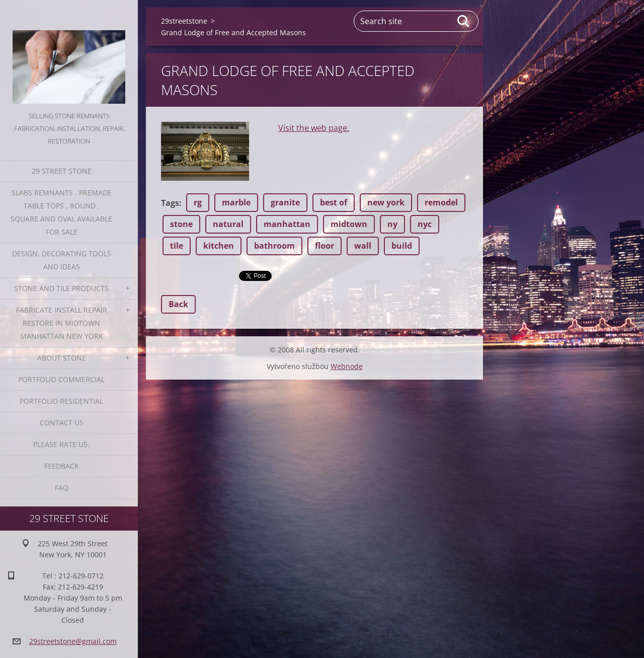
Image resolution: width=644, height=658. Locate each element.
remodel (441, 202)
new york (386, 202)
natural (228, 224)
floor (325, 246)
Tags (170, 203)
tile (177, 246)
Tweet (250, 275)
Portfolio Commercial (61, 379)
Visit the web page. (314, 128)
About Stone (62, 358)
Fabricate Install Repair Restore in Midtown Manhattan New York (62, 323)
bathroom (274, 246)
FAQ (62, 488)
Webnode (347, 366)
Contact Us (62, 423)
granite (285, 202)
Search (464, 21)
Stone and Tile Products (61, 288)
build (402, 246)
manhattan (287, 224)
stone (181, 224)
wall (363, 246)
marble (236, 202)
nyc (425, 224)
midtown (349, 224)
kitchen (219, 246)
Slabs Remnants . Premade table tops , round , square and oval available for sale (61, 212)
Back (178, 304)
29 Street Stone (62, 171)
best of (334, 202)
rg (198, 202)
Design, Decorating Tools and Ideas (62, 260)
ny (392, 224)
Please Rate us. (61, 444)
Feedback (62, 466)
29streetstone (184, 21)
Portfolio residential (61, 401)
